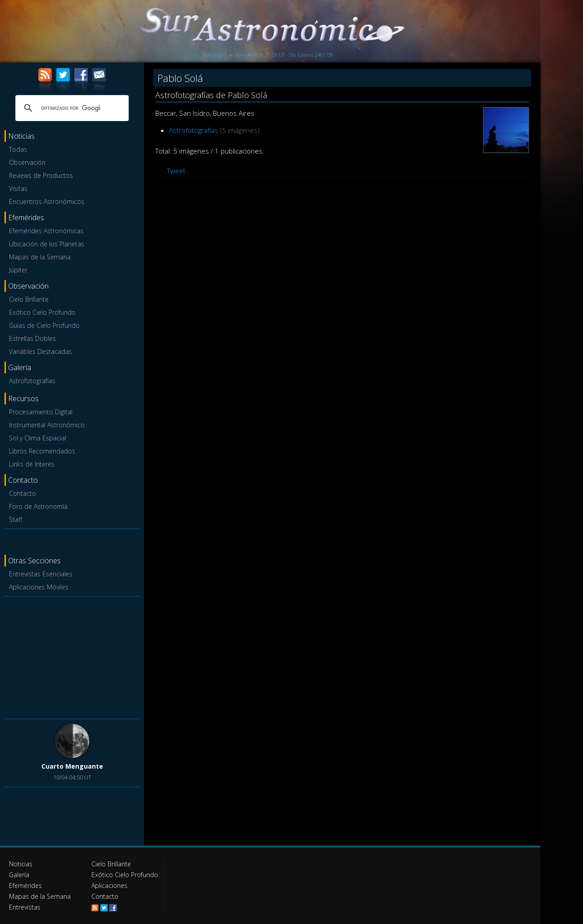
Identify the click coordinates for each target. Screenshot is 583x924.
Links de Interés (32, 464)
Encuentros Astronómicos (47, 202)
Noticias (21, 864)
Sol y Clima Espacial (38, 438)
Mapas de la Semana (40, 257)
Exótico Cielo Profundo (42, 312)
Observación (27, 162)
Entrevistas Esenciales (41, 574)
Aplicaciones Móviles (39, 587)
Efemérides (25, 885)
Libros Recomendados (42, 451)
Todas (18, 149)
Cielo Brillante (29, 299)
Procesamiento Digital (41, 412)
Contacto (23, 493)
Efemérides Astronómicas (46, 231)
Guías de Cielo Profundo (44, 325)
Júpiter (18, 270)
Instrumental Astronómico (47, 425)
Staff (16, 519)
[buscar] (71, 108)
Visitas (18, 188)
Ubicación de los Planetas (47, 244)
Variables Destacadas (41, 351)
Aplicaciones (109, 885)
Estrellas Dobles (32, 338)
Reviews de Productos (41, 175)
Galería (19, 875)
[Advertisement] (72, 656)
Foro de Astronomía (38, 506)
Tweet (176, 171)
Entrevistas (25, 907)
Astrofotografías (32, 381)
